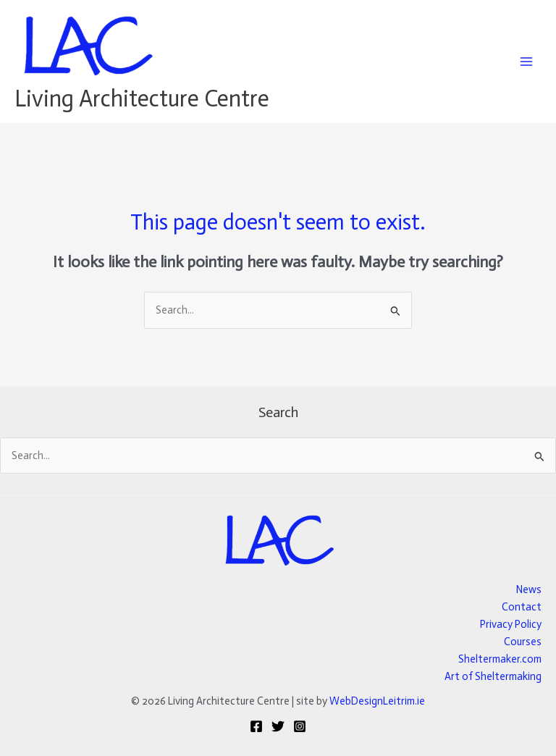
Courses (523, 642)
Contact (522, 607)
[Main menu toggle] (526, 62)
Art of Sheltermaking (493, 676)
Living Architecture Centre (142, 98)
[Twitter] (278, 726)
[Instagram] (300, 726)
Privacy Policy (511, 624)
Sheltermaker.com (500, 659)
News (529, 589)
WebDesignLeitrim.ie (377, 701)
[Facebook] (256, 726)
